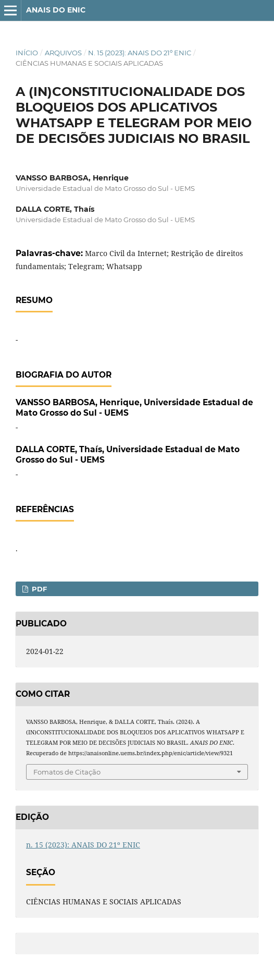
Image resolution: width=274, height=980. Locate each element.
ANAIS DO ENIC (56, 10)
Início (27, 53)
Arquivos (63, 53)
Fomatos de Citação (67, 772)
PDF (38, 589)
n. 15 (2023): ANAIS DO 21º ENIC (140, 53)
